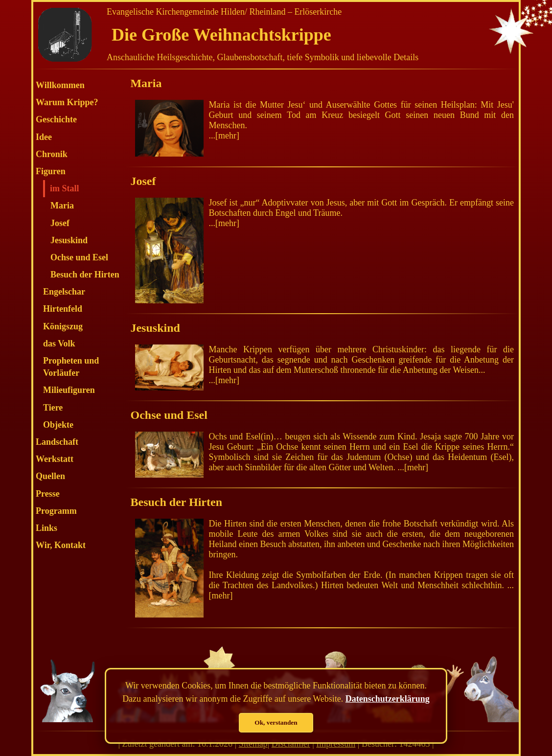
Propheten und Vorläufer (71, 367)
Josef (60, 223)
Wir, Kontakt (61, 545)
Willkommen (60, 85)
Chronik (52, 154)
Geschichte (56, 119)
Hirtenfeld (63, 309)
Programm (56, 511)
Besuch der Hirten (85, 275)
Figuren (51, 171)
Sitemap (253, 744)
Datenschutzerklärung (388, 699)
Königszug (63, 326)
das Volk (59, 344)
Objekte (58, 425)
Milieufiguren (69, 390)
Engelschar (64, 292)
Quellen (50, 476)
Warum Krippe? (67, 102)
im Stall (65, 188)
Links (46, 528)
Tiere (53, 408)
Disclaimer (291, 744)
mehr (227, 136)
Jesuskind (69, 240)
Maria (62, 206)
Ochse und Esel (79, 257)
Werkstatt (55, 459)
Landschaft (57, 442)
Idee (44, 137)
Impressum (336, 744)
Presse (48, 494)
